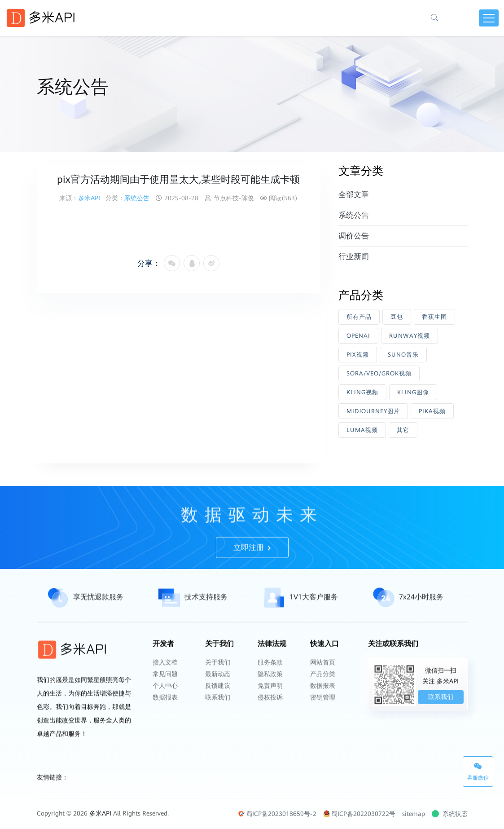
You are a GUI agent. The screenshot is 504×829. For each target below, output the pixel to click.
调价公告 (354, 236)
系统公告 (137, 198)
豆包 (397, 317)
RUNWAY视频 (410, 336)
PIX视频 (358, 355)
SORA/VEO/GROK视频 (379, 373)
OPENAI (358, 336)
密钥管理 (323, 715)
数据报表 (165, 715)
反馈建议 (218, 704)
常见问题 (165, 692)
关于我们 (218, 680)
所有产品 (359, 317)
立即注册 (252, 565)
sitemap (414, 814)
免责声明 (270, 704)
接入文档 (165, 680)
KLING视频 (362, 392)
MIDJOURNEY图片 (373, 411)
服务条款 (270, 680)
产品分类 (323, 692)
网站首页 (323, 680)
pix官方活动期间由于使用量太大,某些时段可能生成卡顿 (178, 179)
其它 (403, 430)
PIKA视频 (432, 411)
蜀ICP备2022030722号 (359, 814)
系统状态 (451, 814)
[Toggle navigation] (489, 18)
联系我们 (218, 715)
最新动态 (218, 692)
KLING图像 (413, 392)
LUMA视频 (362, 430)
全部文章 (354, 194)
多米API (89, 198)
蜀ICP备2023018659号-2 (277, 814)
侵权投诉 (270, 715)
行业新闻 (354, 256)
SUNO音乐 (403, 355)
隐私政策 (270, 692)
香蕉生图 (434, 317)
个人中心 (165, 704)
